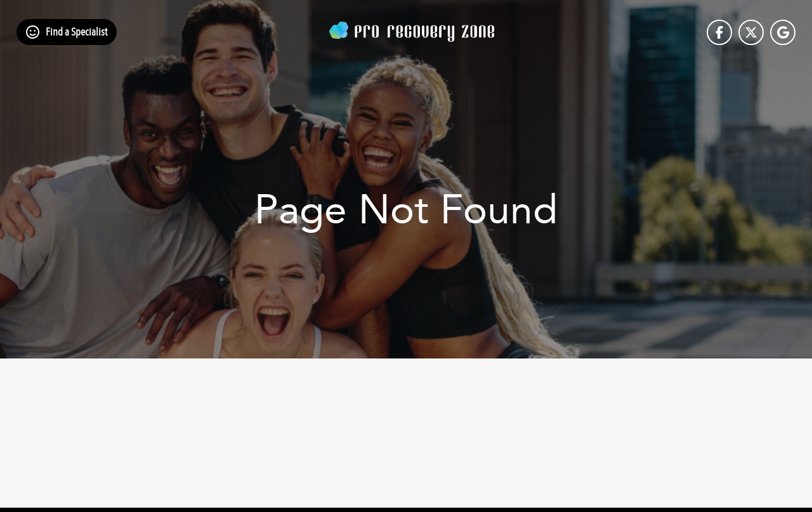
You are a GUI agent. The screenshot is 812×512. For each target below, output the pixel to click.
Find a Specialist (76, 32)
